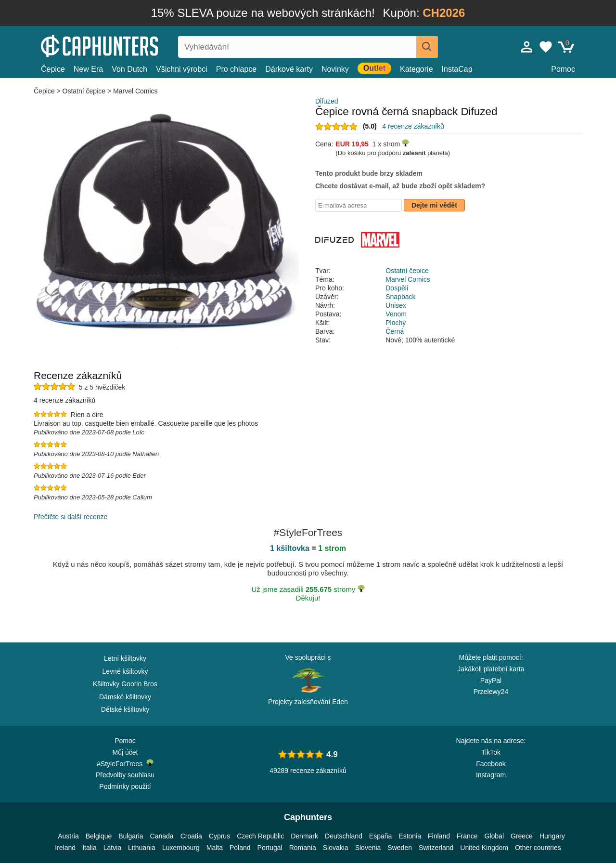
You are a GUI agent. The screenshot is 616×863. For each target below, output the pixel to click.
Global (494, 836)
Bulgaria (131, 836)
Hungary (552, 836)
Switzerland (436, 848)
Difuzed (327, 101)
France (467, 836)
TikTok (491, 752)
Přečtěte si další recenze (71, 517)
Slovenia (368, 848)
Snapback (400, 297)
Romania (303, 848)
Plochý (396, 323)
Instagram (491, 775)
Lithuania (142, 848)
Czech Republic (260, 836)
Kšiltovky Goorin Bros (125, 684)
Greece (522, 836)
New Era (88, 69)
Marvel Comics (135, 91)
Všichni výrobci (182, 69)
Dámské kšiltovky (125, 697)
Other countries (538, 848)
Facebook (491, 764)
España (380, 836)
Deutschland (344, 836)
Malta (215, 848)
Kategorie (417, 69)
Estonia (410, 836)
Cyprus (219, 836)
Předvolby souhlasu (125, 775)
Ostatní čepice (84, 91)
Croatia (191, 836)
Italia (90, 848)
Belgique (99, 836)
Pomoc (563, 69)
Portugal (270, 848)
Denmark (304, 836)
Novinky (335, 69)
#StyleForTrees (125, 763)
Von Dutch (129, 69)
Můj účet (125, 752)
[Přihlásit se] (527, 47)
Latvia (112, 848)
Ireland (65, 848)
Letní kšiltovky (125, 658)
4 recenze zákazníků (413, 126)
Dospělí (397, 288)
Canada (162, 836)
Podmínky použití (125, 786)
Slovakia (336, 848)
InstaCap (457, 69)
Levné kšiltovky (125, 671)
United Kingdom (484, 848)
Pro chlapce (237, 69)
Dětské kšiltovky (125, 709)
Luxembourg (181, 848)
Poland (240, 848)
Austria (68, 836)
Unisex (396, 305)
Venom (396, 314)
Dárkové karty (289, 69)
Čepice (53, 69)
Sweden (400, 848)
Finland (439, 836)
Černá (395, 331)
